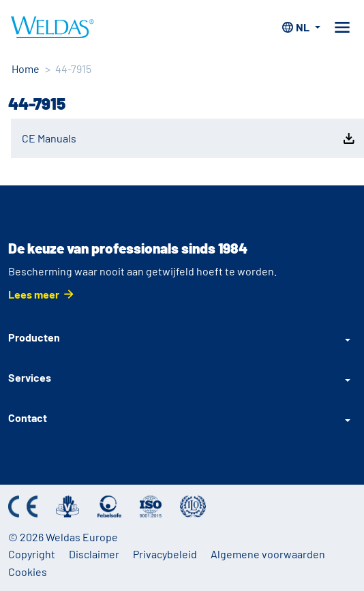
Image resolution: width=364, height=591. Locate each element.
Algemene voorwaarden (268, 554)
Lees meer (34, 294)
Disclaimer (94, 554)
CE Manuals (189, 138)
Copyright (32, 554)
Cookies (28, 572)
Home (26, 69)
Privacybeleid (165, 554)
